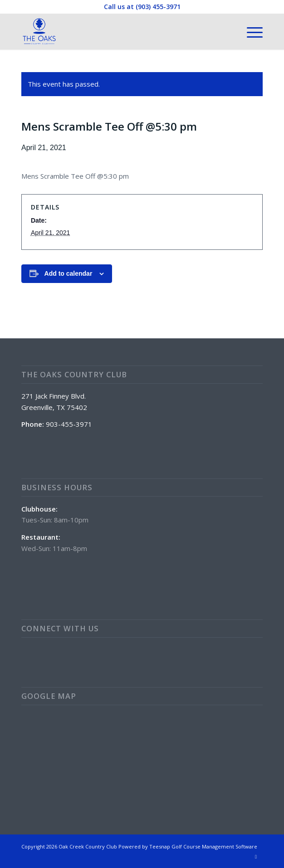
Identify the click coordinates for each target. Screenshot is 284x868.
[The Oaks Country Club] (118, 31)
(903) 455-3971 (158, 7)
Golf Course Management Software (214, 846)
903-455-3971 (69, 424)
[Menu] (250, 31)
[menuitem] (250, 31)
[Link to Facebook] (256, 857)
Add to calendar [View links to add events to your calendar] (69, 273)
